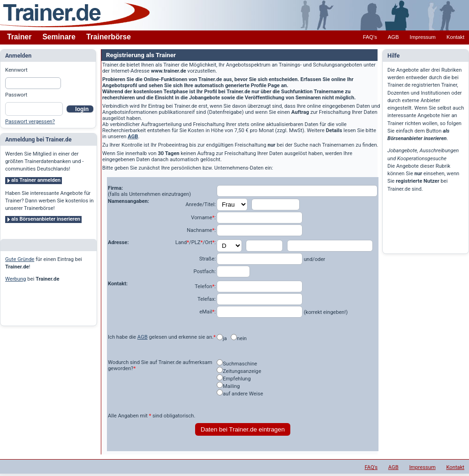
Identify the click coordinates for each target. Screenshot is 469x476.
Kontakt (455, 37)
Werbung (15, 279)
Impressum (423, 37)
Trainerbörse (109, 37)
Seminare (59, 37)
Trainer (19, 37)
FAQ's (370, 37)
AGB (393, 37)
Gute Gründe (20, 259)
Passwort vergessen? (30, 122)
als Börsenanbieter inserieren (46, 219)
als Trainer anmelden (36, 180)
